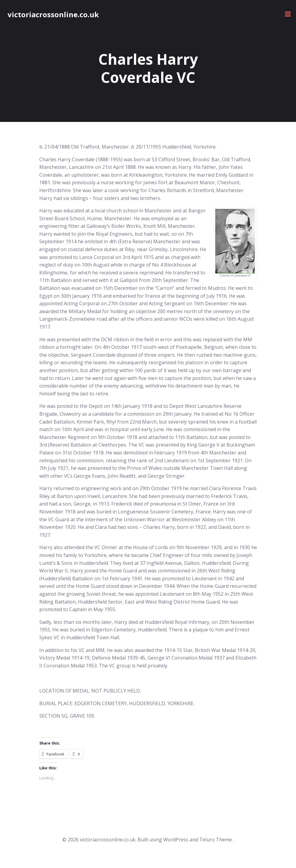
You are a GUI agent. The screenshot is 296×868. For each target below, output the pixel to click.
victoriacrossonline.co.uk (53, 14)
